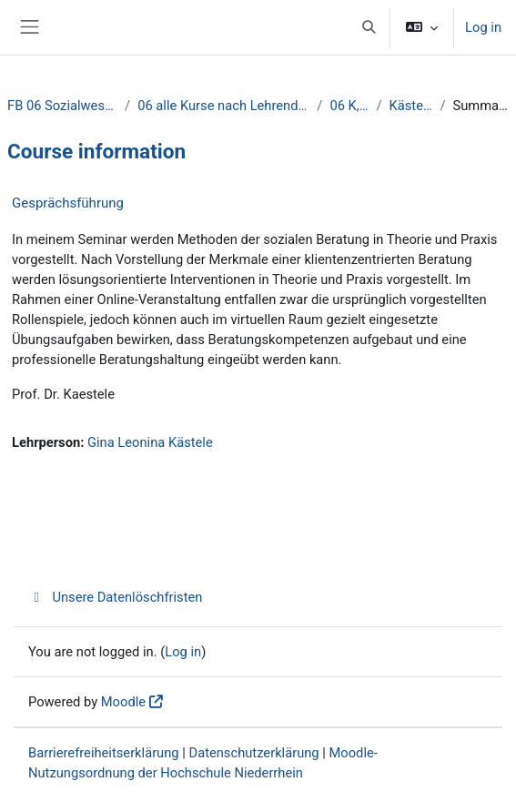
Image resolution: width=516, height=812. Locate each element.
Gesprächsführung (68, 203)
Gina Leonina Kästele (150, 442)
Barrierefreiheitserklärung (104, 753)
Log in (483, 27)
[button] (369, 27)
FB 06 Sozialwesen (62, 106)
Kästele (411, 106)
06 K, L (349, 106)
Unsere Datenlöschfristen (115, 597)
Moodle (123, 702)
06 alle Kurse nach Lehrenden (223, 106)
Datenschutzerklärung (254, 753)
